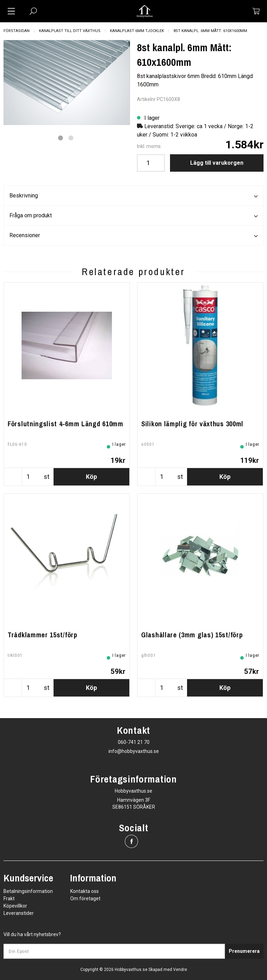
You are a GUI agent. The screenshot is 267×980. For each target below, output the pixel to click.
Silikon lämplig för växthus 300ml (192, 424)
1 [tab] (60, 138)
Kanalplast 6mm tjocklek (137, 31)
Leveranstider (19, 913)
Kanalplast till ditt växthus (70, 31)
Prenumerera (244, 951)
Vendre (180, 970)
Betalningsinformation (28, 891)
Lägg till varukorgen (217, 163)
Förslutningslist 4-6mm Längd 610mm (66, 424)
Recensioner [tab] (133, 236)
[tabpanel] (67, 83)
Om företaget (85, 899)
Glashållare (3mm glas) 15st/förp (192, 635)
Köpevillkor (15, 906)
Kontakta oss (84, 891)
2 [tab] (71, 138)
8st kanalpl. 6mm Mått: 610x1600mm (210, 31)
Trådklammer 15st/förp (43, 635)
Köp (91, 477)
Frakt (9, 899)
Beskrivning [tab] (133, 196)
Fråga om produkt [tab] (133, 216)
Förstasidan (17, 31)
